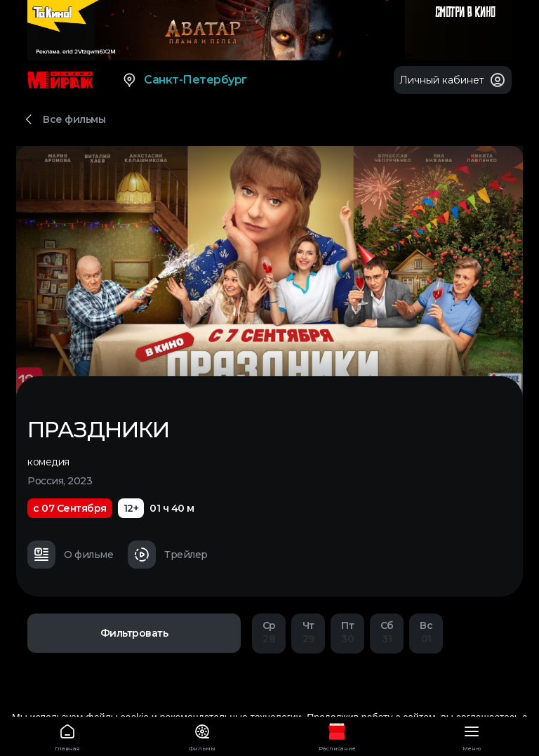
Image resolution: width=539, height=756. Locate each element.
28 (269, 632)
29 (308, 632)
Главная (67, 735)
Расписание (337, 735)
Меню (472, 735)
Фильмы (202, 735)
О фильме (70, 555)
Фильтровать (134, 633)
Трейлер (168, 555)
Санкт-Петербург (184, 80)
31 (387, 632)
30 (347, 632)
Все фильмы (74, 119)
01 (426, 632)
